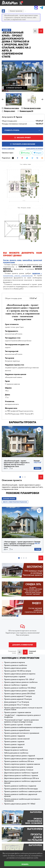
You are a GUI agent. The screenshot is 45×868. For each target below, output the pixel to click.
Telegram (37, 153)
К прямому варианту (14, 88)
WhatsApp (25, 153)
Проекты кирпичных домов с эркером (19, 767)
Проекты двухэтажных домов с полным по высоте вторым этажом (23, 709)
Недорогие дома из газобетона (16, 750)
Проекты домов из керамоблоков (17, 730)
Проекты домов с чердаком (15, 736)
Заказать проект (24, 138)
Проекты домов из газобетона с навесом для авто (23, 791)
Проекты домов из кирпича (15, 662)
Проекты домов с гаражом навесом (18, 712)
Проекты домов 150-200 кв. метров (18, 671)
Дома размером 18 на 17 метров (17, 705)
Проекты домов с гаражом (14, 742)
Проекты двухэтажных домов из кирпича (20, 674)
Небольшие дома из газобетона (16, 753)
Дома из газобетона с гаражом (16, 685)
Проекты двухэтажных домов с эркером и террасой (24, 759)
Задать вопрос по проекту (34, 149)
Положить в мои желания (24, 144)
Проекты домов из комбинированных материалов (23, 727)
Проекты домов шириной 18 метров (18, 699)
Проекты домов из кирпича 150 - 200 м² (19, 679)
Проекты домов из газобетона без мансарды (21, 789)
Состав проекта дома (32, 108)
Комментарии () (26, 111)
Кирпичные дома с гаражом (15, 677)
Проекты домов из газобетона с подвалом (20, 786)
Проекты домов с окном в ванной (17, 739)
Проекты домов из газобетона (16, 665)
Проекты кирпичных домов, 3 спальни (19, 770)
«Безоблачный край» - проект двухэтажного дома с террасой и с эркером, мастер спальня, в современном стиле (17, 464)
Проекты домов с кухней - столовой (18, 725)
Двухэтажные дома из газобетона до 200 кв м (22, 778)
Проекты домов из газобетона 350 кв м (19, 761)
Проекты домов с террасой (14, 744)
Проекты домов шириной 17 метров (18, 696)
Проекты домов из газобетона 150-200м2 (20, 688)
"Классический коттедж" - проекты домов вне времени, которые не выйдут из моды (21, 721)
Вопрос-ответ (10, 111)
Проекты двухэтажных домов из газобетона (21, 682)
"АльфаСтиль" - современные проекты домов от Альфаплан (22, 716)
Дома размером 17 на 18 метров (17, 702)
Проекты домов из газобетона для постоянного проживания (22, 800)
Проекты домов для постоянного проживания (22, 733)
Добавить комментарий (23, 645)
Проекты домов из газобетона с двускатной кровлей (21, 795)
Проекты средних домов (13, 747)
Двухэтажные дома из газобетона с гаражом (21, 776)
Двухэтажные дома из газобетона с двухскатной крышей (22, 782)
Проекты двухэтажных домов (15, 668)
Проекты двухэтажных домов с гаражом (19, 691)
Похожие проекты (9, 499)
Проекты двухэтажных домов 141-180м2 (20, 804)
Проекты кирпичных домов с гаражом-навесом (22, 764)
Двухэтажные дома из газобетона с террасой (21, 773)
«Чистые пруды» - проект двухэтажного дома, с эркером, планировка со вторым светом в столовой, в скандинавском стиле (19, 545)
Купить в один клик (8, 149)
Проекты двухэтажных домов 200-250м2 (20, 694)
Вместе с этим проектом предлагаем (15, 502)
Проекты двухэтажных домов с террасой (20, 756)
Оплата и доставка (12, 108)
